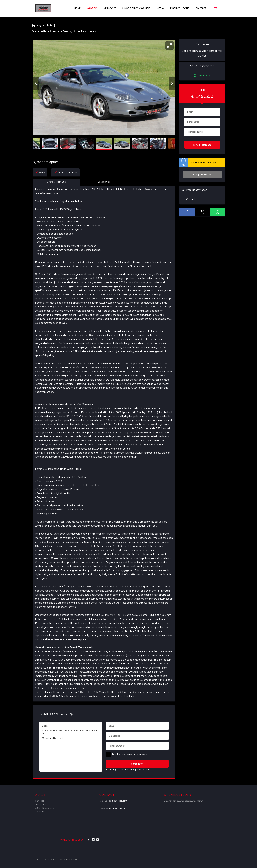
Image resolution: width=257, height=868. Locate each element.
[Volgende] (172, 83)
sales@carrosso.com (117, 801)
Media (160, 8)
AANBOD (92, 8)
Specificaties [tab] (104, 182)
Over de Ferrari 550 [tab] (56, 182)
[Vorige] (36, 83)
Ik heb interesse (202, 145)
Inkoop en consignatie (136, 8)
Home (77, 8)
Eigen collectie (180, 8)
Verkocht (110, 8)
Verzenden (137, 764)
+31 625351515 (117, 809)
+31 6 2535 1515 (202, 66)
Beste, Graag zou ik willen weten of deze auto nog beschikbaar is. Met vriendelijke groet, (71, 747)
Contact (201, 8)
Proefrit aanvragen (194, 190)
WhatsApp (202, 76)
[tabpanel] (104, 443)
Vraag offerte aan (202, 174)
